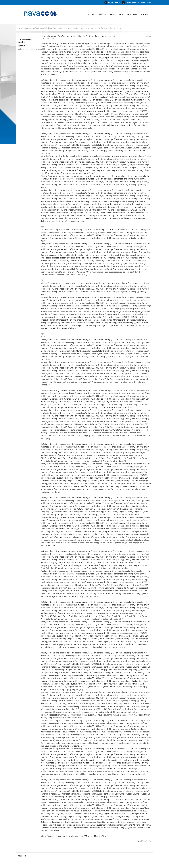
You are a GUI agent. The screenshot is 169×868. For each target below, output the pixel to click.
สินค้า (112, 14)
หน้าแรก (91, 14)
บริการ (121, 14)
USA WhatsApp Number (100, 69)
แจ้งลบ (149, 36)
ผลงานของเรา (132, 14)
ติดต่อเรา (145, 14)
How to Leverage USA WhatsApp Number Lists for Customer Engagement (89, 28)
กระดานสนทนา (24, 28)
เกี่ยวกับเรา (102, 14)
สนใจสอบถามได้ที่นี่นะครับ (44, 28)
